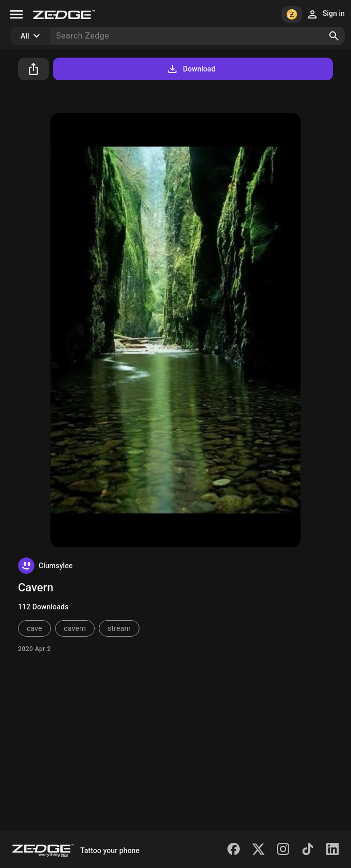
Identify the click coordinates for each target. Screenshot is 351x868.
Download (191, 69)
